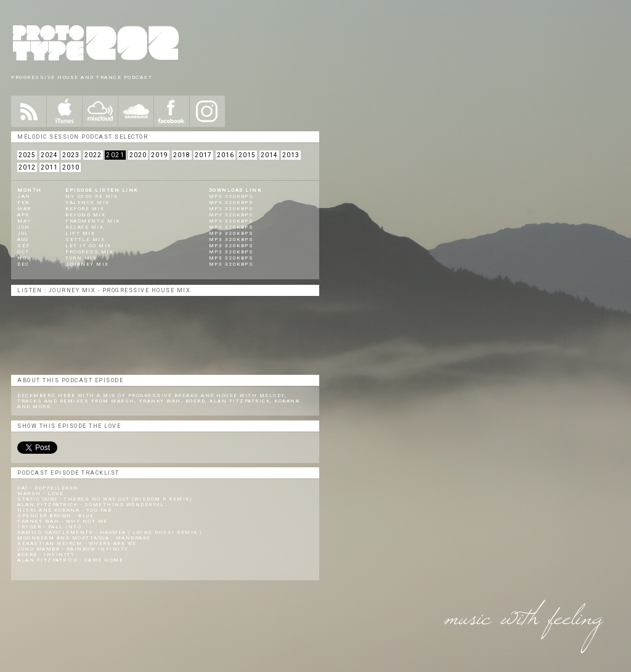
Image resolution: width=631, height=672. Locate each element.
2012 (27, 167)
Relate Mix (84, 227)
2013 (291, 155)
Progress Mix (89, 252)
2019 (160, 155)
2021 (115, 155)
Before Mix (85, 209)
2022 (93, 155)
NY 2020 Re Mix (92, 196)
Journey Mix (87, 264)
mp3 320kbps (231, 196)
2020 (138, 155)
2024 (49, 155)
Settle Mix (85, 240)
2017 (203, 155)
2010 (71, 167)
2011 (49, 167)
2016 (226, 155)
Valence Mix (88, 203)
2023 (71, 155)
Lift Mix (80, 233)
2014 (269, 155)
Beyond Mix (85, 215)
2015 (247, 155)
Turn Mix (81, 258)
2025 (27, 155)
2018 (182, 155)
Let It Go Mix (88, 246)
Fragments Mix (93, 221)
